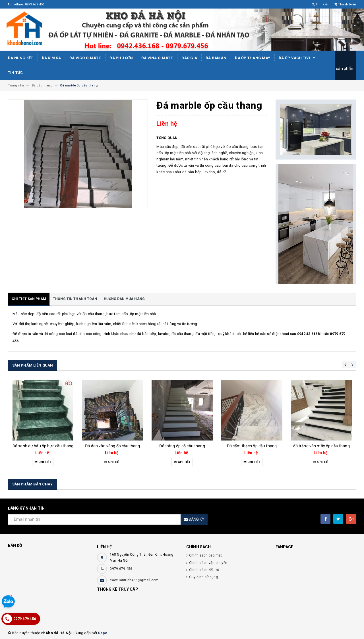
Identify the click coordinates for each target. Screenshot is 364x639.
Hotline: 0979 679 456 (26, 4)
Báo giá (189, 58)
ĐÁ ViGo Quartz (85, 58)
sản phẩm (345, 69)
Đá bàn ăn (216, 58)
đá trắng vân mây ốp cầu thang (321, 446)
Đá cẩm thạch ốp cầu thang (252, 446)
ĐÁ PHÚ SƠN (121, 58)
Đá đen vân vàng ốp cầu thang (112, 446)
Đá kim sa (51, 58)
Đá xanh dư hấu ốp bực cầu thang (43, 446)
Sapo (103, 633)
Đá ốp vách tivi (298, 58)
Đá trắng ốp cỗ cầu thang (182, 446)
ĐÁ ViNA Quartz (157, 58)
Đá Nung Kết (21, 58)
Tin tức (15, 73)
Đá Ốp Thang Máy (253, 58)
